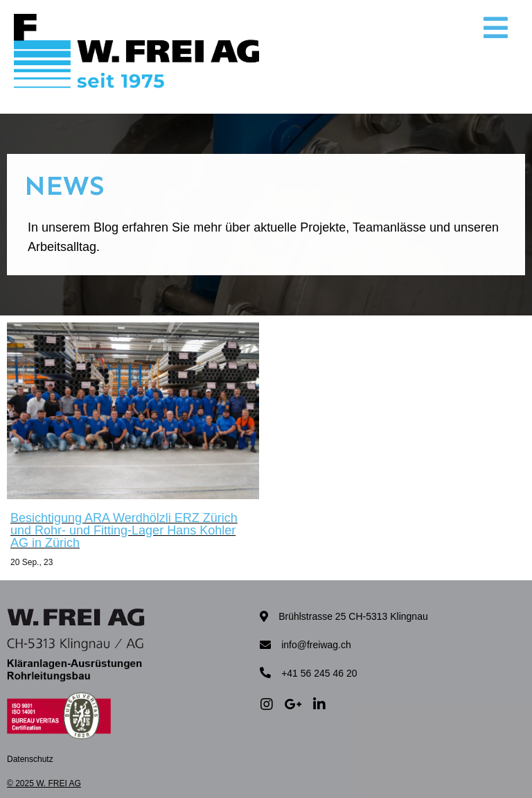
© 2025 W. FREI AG (44, 783)
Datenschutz (30, 759)
